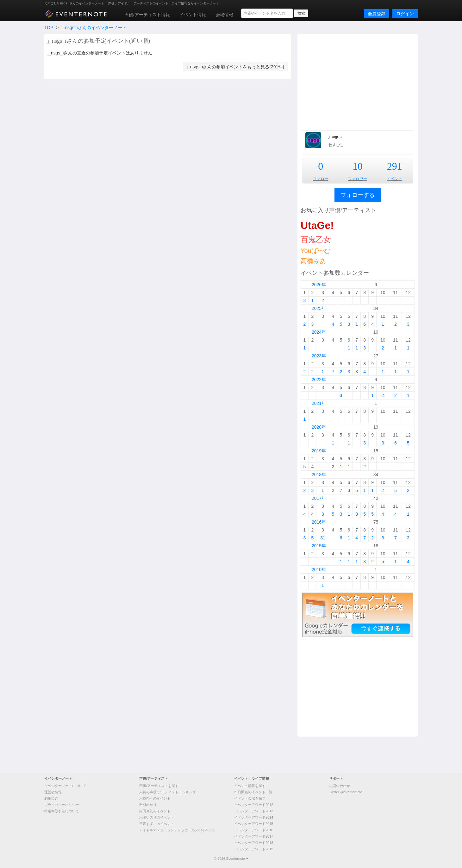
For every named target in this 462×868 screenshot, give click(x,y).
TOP (49, 28)
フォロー (321, 179)
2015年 (319, 546)
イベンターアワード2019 (254, 849)
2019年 (319, 451)
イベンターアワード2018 (254, 843)
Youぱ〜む (315, 251)
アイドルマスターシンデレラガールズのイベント (178, 830)
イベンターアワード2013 (254, 811)
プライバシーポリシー (62, 805)
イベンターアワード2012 (254, 805)
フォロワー (358, 179)
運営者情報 (53, 792)
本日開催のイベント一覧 (253, 792)
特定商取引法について (62, 811)
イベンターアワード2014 (254, 817)
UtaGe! (317, 225)
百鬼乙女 (316, 239)
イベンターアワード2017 (254, 836)
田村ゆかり (148, 805)
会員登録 (377, 14)
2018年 (319, 475)
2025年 (319, 308)
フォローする (358, 195)
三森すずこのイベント (157, 824)
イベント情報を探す (250, 786)
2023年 (319, 356)
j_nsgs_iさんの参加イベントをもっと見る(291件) (235, 67)
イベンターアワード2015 (254, 824)
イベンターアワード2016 (254, 830)
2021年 (319, 403)
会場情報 (224, 15)
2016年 (319, 522)
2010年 (319, 569)
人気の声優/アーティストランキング (168, 792)
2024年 (319, 332)
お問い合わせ (340, 786)
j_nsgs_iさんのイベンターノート (94, 28)
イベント (395, 179)
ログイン (405, 14)
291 (395, 166)
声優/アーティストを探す (159, 786)
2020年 (319, 427)
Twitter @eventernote (346, 792)
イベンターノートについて (65, 786)
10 (358, 166)
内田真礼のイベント (155, 811)
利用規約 (51, 798)
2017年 (319, 498)
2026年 (319, 285)
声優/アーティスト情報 (147, 15)
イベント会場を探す (250, 798)
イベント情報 (193, 15)
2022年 (319, 380)
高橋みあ (313, 261)
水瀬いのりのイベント (157, 817)
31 (323, 538)
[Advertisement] (358, 81)
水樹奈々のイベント (155, 798)
